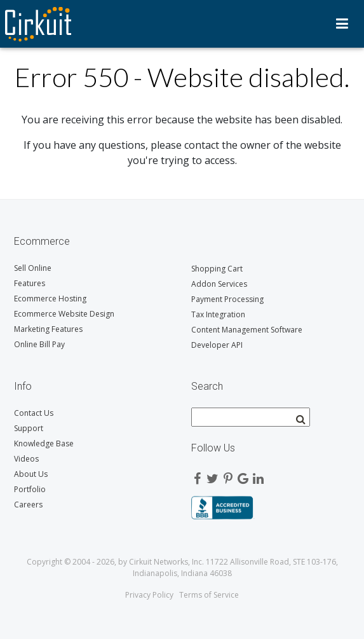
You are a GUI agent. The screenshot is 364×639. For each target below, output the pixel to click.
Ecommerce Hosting (50, 299)
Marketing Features (48, 329)
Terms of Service (209, 595)
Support (29, 428)
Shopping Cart (217, 269)
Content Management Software (247, 330)
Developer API (217, 345)
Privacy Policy (149, 595)
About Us (31, 474)
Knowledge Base (44, 443)
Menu (342, 24)
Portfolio (30, 489)
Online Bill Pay (39, 344)
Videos (26, 459)
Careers (28, 505)
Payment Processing (227, 299)
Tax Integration (218, 314)
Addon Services (219, 284)
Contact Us (34, 413)
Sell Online (33, 268)
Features (30, 283)
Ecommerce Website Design (64, 314)
